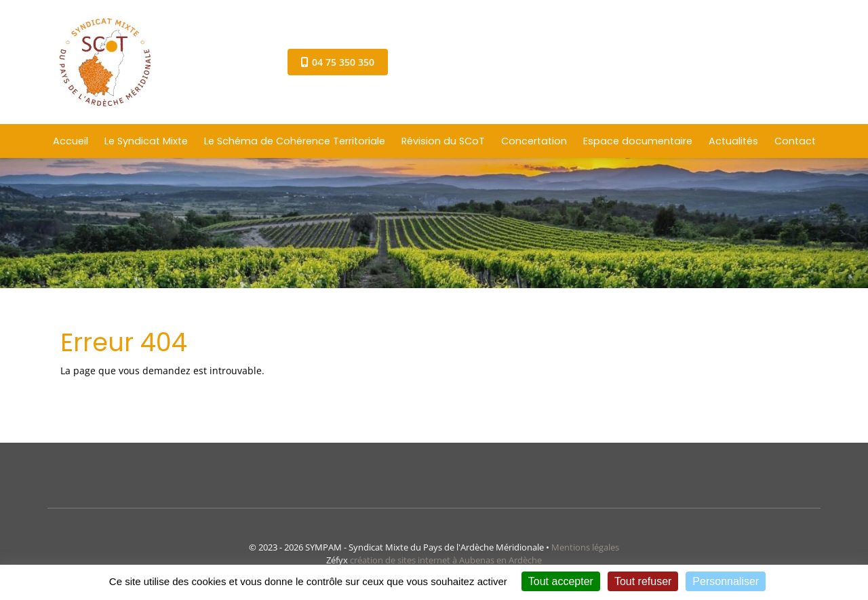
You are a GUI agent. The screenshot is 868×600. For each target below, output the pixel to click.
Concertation (534, 141)
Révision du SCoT (443, 141)
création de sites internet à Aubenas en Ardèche (446, 560)
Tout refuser (643, 581)
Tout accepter (561, 581)
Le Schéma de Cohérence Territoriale (295, 141)
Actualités (733, 141)
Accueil (71, 141)
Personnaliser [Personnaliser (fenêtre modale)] (726, 581)
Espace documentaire (638, 141)
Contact (795, 141)
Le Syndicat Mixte (146, 141)
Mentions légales (585, 547)
